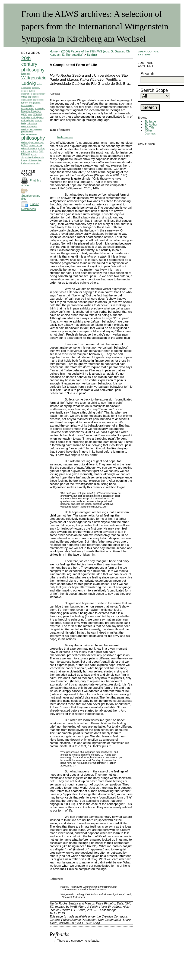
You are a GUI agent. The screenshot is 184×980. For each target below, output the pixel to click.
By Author (151, 125)
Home (54, 51)
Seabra (92, 55)
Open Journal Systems (148, 53)
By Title (150, 128)
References (65, 137)
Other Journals (150, 132)
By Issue (150, 122)
